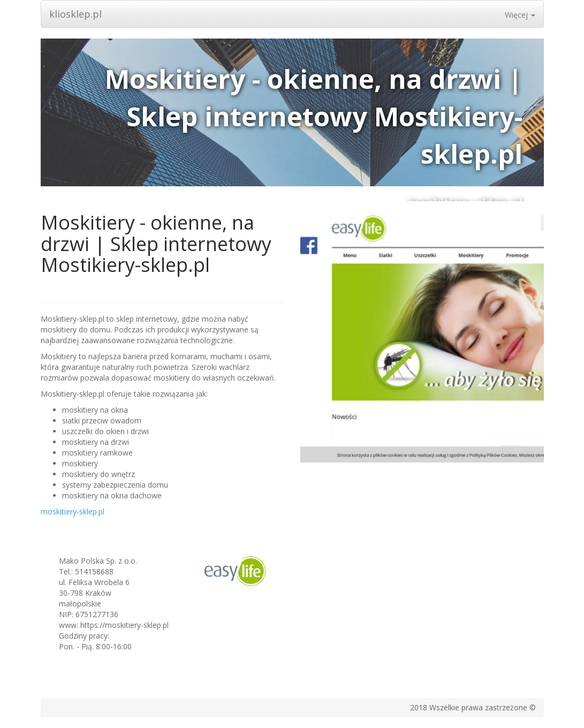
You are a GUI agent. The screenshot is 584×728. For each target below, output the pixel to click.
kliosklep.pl (75, 14)
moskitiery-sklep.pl (73, 511)
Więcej (520, 15)
